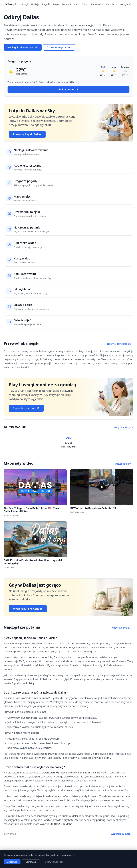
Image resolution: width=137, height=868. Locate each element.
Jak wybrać (125, 4)
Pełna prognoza (68, 89)
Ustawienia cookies (54, 862)
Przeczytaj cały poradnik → (120, 344)
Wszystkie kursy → (124, 427)
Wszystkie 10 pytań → (122, 834)
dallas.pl (10, 4)
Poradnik (67, 4)
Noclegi (24, 4)
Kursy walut (97, 4)
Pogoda (46, 4)
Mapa (56, 4)
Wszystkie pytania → (123, 628)
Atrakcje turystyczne (59, 47)
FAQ (76, 4)
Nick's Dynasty (77, 512)
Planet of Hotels (11, 515)
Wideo (85, 4)
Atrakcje (35, 4)
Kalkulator (112, 4)
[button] (35, 487)
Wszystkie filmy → (124, 464)
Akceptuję (12, 862)
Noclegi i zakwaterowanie (23, 47)
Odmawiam (31, 862)
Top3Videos (9, 567)
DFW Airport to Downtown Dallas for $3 (93, 508)
